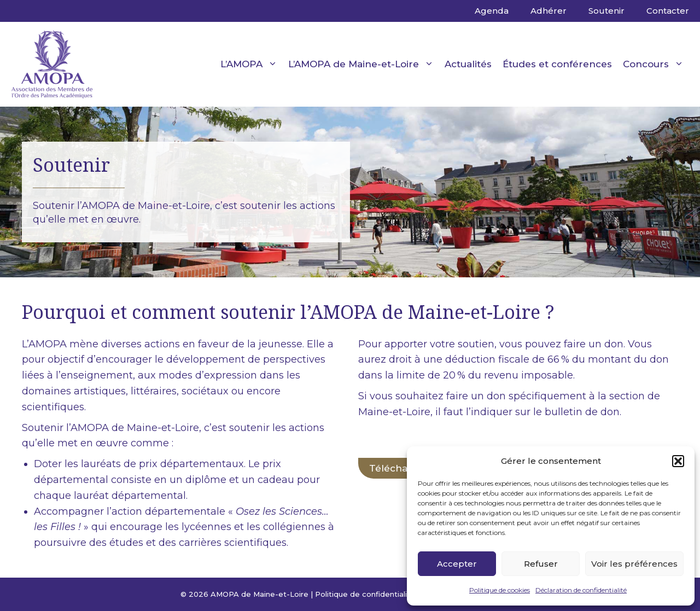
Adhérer (549, 11)
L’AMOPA (252, 64)
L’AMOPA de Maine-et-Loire (364, 64)
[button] (678, 461)
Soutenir (606, 11)
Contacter (668, 11)
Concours (656, 64)
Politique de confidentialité (365, 594)
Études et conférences (557, 64)
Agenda (492, 11)
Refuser (541, 564)
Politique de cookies (500, 590)
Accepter (457, 564)
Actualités (468, 64)
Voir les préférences (634, 564)
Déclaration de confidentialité (581, 590)
